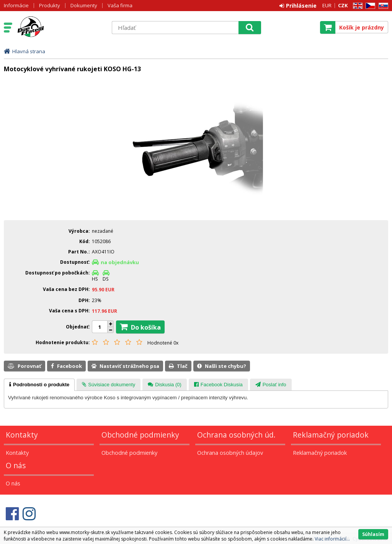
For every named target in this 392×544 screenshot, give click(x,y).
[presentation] (39, 385)
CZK (343, 5)
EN (356, 6)
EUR (327, 5)
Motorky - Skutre (60, 27)
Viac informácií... (332, 539)
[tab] (39, 385)
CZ (369, 6)
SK (382, 6)
